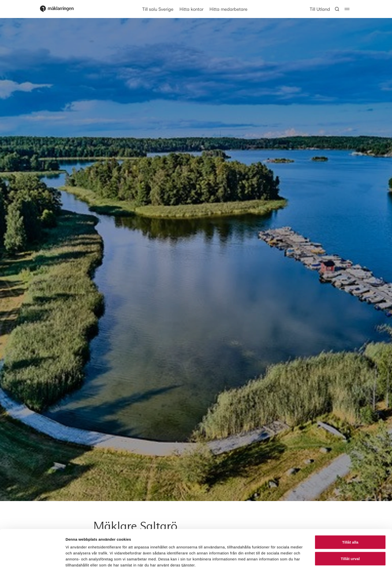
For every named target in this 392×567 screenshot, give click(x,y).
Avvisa (350, 538)
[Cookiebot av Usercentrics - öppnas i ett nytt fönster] (32, 557)
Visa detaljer (272, 557)
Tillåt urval (350, 522)
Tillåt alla (350, 505)
